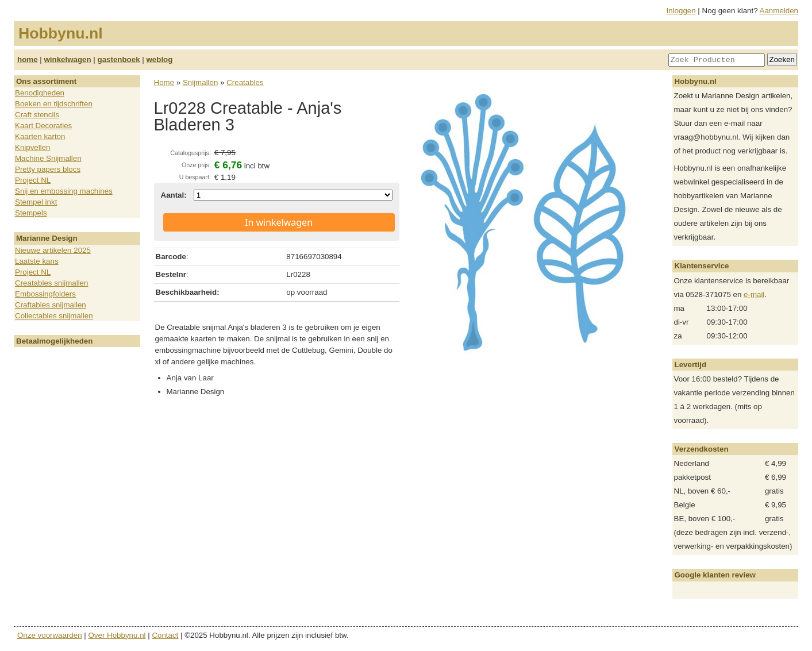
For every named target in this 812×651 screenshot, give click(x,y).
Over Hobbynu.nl (117, 635)
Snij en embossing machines (64, 191)
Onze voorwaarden (50, 635)
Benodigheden (40, 93)
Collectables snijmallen (54, 316)
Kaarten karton (40, 136)
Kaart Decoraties (43, 126)
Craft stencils (37, 115)
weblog (159, 59)
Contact (165, 635)
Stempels (31, 213)
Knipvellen (33, 147)
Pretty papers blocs (48, 169)
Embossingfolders (45, 294)
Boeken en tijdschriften (54, 104)
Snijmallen (201, 82)
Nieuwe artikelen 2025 (53, 250)
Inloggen (681, 11)
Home (164, 82)
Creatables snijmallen (51, 283)
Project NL (33, 180)
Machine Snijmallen (48, 158)
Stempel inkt (36, 202)
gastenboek (119, 59)
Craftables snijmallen (51, 305)
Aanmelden (779, 11)
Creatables (245, 82)
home (28, 59)
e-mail (754, 294)
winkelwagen (67, 59)
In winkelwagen (279, 222)
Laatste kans (37, 261)
